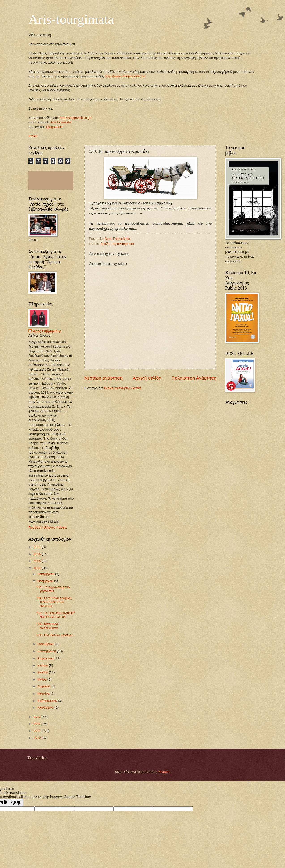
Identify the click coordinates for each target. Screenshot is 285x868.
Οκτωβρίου (46, 644)
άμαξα (105, 244)
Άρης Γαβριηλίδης (47, 331)
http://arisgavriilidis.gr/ (76, 118)
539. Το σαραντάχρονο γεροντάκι (53, 589)
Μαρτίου (44, 694)
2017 (38, 547)
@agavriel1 (54, 127)
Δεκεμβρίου (46, 574)
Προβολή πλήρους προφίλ (48, 528)
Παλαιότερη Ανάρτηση (194, 378)
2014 (38, 568)
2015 (38, 561)
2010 (38, 738)
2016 (38, 554)
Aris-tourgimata (71, 19)
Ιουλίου (43, 665)
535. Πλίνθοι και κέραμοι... (56, 635)
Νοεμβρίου (46, 581)
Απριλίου (44, 686)
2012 (38, 724)
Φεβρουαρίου (48, 701)
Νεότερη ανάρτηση (103, 378)
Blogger (164, 772)
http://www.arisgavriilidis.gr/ (125, 76)
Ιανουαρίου (46, 708)
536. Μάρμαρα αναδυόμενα (47, 626)
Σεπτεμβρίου (47, 651)
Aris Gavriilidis (61, 122)
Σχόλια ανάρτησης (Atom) (122, 388)
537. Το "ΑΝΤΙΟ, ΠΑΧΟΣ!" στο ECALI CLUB (56, 615)
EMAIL (33, 136)
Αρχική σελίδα (147, 378)
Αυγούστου (46, 658)
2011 (38, 731)
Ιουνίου (43, 672)
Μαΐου (42, 679)
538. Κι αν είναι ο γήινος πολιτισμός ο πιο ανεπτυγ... (54, 602)
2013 (38, 717)
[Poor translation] (16, 803)
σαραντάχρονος (123, 244)
